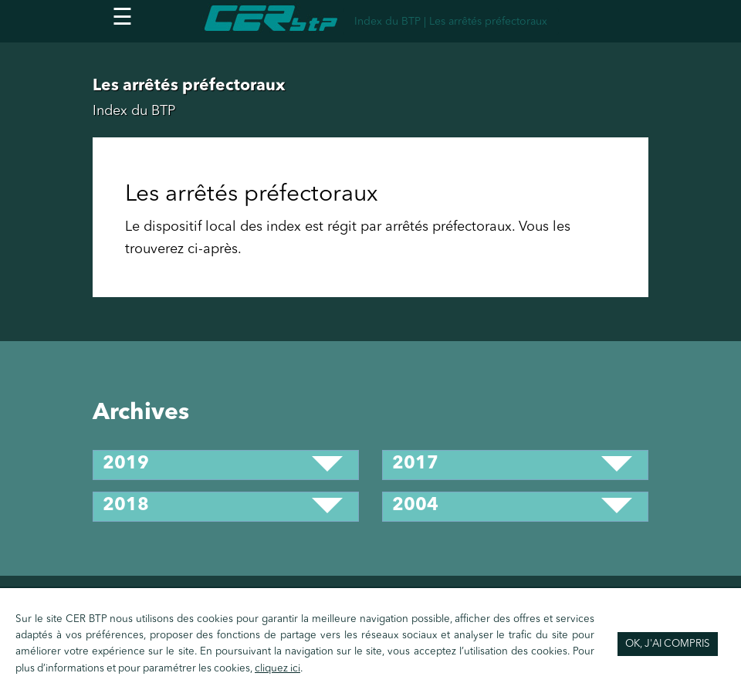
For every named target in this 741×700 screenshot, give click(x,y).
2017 (415, 464)
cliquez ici (277, 669)
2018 (126, 506)
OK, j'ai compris (668, 644)
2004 (415, 506)
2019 (126, 464)
